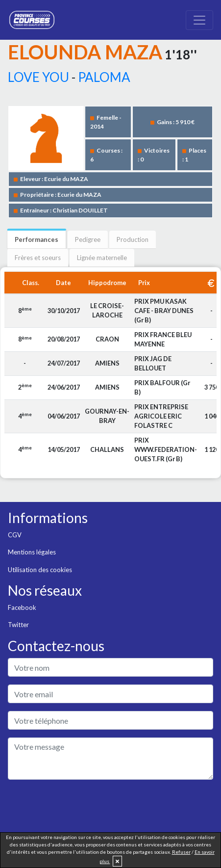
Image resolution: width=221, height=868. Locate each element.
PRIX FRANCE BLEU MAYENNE (163, 339)
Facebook (22, 607)
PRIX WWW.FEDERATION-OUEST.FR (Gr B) (166, 449)
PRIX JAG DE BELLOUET (153, 363)
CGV (15, 535)
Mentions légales (32, 552)
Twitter (18, 625)
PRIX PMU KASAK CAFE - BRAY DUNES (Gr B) (164, 311)
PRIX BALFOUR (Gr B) (162, 387)
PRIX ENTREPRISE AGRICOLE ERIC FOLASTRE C (161, 416)
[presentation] (82, 807)
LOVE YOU (38, 77)
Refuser (181, 852)
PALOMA (104, 77)
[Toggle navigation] (199, 20)
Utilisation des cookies (40, 570)
